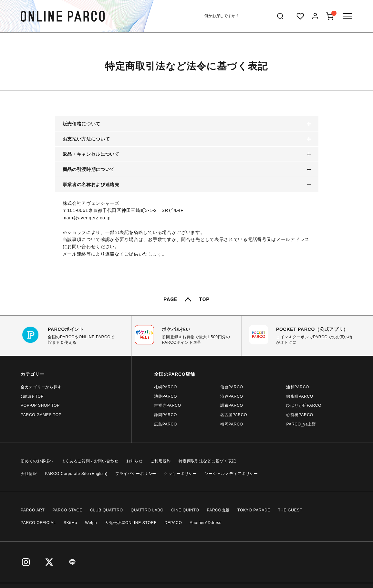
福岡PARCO (232, 424)
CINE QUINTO (185, 510)
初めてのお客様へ (37, 461)
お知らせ (135, 461)
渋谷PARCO (232, 396)
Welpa (91, 523)
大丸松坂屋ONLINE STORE (131, 523)
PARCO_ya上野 (301, 424)
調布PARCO (232, 405)
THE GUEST (290, 510)
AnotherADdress (206, 523)
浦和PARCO (298, 387)
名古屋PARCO (234, 415)
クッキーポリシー (181, 474)
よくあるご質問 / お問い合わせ (90, 461)
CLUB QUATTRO (107, 510)
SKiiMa (70, 523)
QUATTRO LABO (147, 510)
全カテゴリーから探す (41, 387)
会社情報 (29, 474)
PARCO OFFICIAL (38, 523)
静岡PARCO (166, 415)
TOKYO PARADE (254, 510)
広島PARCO (166, 424)
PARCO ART (33, 510)
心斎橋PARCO (300, 415)
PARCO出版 (218, 510)
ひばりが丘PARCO (304, 405)
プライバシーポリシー (136, 474)
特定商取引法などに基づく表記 (207, 461)
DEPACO (173, 523)
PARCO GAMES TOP (41, 415)
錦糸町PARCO (300, 396)
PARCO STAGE (68, 510)
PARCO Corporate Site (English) (76, 474)
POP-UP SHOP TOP (40, 405)
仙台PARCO (232, 387)
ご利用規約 (161, 461)
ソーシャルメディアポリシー (231, 474)
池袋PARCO (166, 396)
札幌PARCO (166, 387)
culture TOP (32, 396)
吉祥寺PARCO (167, 405)
